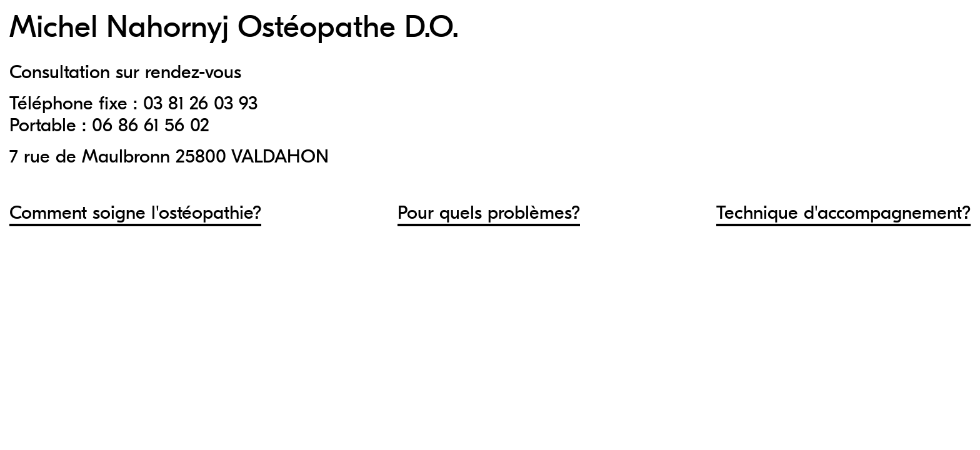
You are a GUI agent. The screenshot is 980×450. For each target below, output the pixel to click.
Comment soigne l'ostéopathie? (135, 213)
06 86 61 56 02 (151, 125)
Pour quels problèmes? (489, 213)
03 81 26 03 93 (200, 103)
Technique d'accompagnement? (843, 213)
